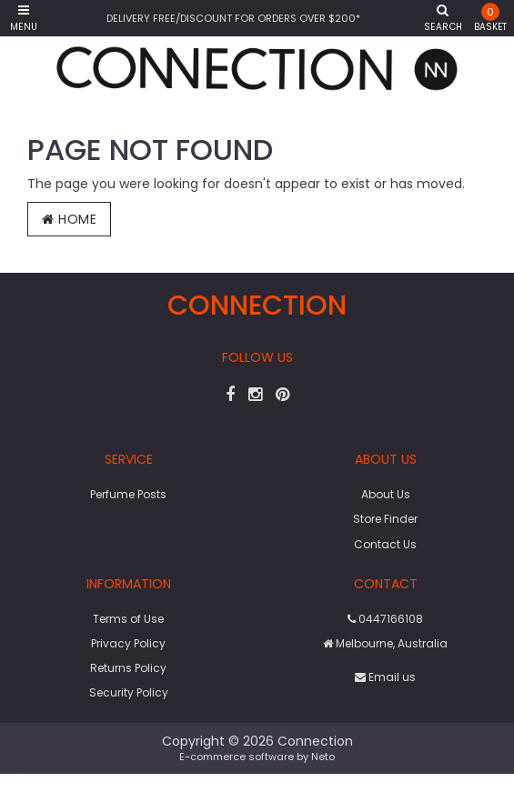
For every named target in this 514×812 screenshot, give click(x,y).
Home (69, 219)
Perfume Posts (128, 494)
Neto (323, 757)
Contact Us (385, 544)
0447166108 (385, 619)
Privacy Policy (128, 643)
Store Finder (385, 519)
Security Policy (129, 692)
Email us (385, 677)
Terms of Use (128, 619)
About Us (386, 494)
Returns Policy (128, 668)
